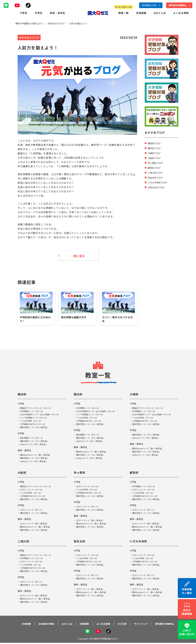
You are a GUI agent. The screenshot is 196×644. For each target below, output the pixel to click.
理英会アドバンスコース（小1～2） (37, 409)
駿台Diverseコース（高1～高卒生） (37, 455)
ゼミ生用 (124, 624)
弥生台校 (80, 542)
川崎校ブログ (155, 153)
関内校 (78, 395)
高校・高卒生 (57, 13)
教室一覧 (123, 13)
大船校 (22, 473)
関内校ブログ (155, 148)
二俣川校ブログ (156, 172)
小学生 (24, 13)
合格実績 (141, 13)
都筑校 (135, 473)
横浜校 (22, 395)
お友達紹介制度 (42, 624)
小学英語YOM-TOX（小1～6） (35, 425)
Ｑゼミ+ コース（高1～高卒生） (35, 524)
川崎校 (135, 395)
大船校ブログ (155, 158)
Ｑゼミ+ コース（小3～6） (33, 490)
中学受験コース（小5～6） (145, 487)
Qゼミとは (160, 13)
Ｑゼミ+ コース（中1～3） (33, 510)
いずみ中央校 (139, 542)
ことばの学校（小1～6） (32, 421)
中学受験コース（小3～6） (33, 412)
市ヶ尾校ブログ (156, 162)
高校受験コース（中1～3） (33, 438)
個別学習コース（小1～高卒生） (36, 428)
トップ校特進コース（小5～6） (35, 418)
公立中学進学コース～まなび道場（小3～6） (42, 415)
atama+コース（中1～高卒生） (35, 445)
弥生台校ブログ (156, 177)
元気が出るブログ (158, 187)
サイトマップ (144, 624)
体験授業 (83, 624)
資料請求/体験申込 (170, 624)
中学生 (39, 13)
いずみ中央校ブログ (159, 182)
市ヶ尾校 (80, 473)
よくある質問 (181, 13)
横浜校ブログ (155, 143)
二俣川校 (24, 542)
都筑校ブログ (155, 167)
